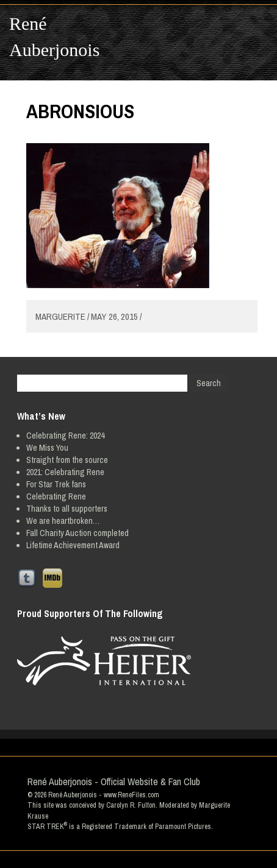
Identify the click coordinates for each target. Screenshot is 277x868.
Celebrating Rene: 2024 (65, 436)
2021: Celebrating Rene (65, 472)
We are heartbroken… (63, 521)
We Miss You (47, 448)
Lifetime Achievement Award (73, 545)
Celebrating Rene (56, 496)
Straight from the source (67, 460)
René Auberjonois (54, 37)
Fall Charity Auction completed (77, 533)
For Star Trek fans (56, 484)
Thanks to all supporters (67, 509)
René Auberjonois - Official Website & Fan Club (114, 782)
